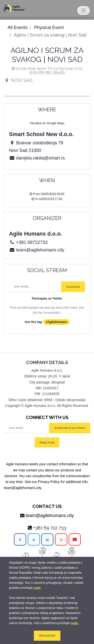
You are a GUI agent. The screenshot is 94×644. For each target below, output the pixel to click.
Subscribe (73, 287)
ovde (37, 588)
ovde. (75, 623)
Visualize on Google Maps (47, 123)
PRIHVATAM (47, 636)
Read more (47, 442)
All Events (18, 27)
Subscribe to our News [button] (70, 428)
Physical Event (49, 27)
